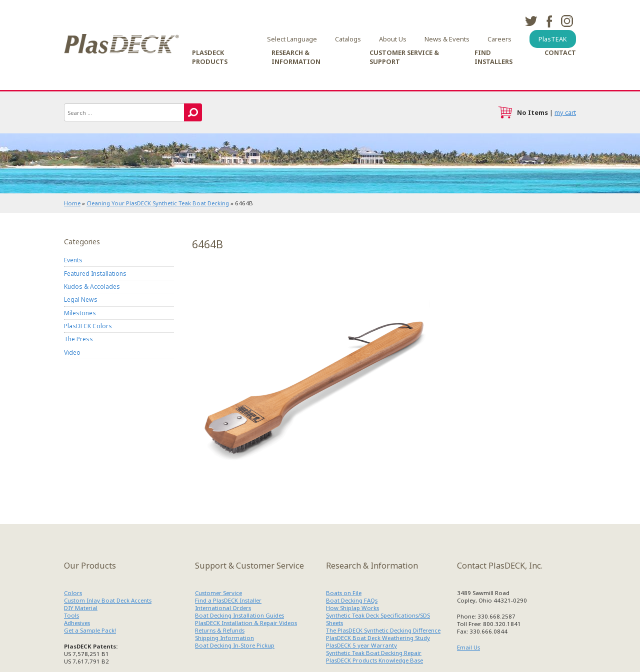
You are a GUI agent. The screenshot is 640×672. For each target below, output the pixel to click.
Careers (499, 39)
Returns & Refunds (220, 630)
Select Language (292, 39)
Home (72, 203)
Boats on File (344, 593)
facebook (549, 21)
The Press (78, 339)
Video (72, 352)
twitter (531, 21)
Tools (71, 615)
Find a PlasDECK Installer (228, 600)
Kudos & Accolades (92, 287)
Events (73, 260)
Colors (73, 593)
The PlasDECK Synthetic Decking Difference (383, 630)
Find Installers (493, 57)
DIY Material (81, 608)
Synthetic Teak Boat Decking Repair (374, 653)
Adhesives (77, 623)
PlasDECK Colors (88, 326)
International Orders (223, 608)
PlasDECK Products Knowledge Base (374, 660)
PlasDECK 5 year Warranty (361, 645)
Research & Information (296, 57)
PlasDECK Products (210, 57)
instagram (567, 21)
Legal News (81, 300)
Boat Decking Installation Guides (239, 615)
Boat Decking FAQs (352, 600)
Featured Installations (95, 274)
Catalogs (348, 39)
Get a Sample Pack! (90, 630)
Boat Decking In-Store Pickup (235, 645)
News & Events (447, 39)
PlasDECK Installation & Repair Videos (246, 623)
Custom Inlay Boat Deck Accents (108, 600)
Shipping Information (224, 638)
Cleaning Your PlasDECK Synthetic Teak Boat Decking (158, 203)
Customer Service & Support (404, 57)
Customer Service (218, 593)
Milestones (80, 313)
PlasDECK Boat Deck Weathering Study (378, 638)
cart (505, 112)
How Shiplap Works (352, 608)
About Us (393, 39)
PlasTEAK (553, 39)
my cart (565, 112)
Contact (560, 52)
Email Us (468, 647)
